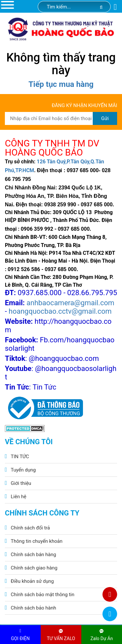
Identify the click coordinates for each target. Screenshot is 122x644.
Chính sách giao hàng (34, 568)
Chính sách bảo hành (34, 608)
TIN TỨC (20, 457)
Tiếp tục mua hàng (61, 84)
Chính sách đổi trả (30, 528)
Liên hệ (19, 497)
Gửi (105, 118)
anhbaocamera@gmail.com (71, 303)
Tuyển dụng (23, 470)
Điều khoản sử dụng (32, 581)
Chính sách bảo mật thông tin (43, 595)
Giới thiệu (21, 483)
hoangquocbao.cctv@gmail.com (60, 311)
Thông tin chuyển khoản (37, 541)
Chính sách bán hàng (33, 555)
